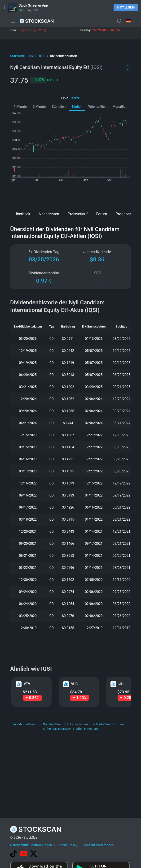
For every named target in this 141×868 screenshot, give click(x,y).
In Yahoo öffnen (24, 724)
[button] (13, 21)
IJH (121, 684)
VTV (27, 684)
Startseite (18, 56)
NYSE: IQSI (38, 56)
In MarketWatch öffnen (108, 724)
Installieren (126, 8)
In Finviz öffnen (77, 724)
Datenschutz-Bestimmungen (31, 845)
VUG (75, 684)
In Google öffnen (51, 724)
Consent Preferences (98, 845)
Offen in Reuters (87, 729)
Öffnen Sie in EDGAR (57, 729)
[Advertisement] (71, 195)
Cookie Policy (67, 845)
